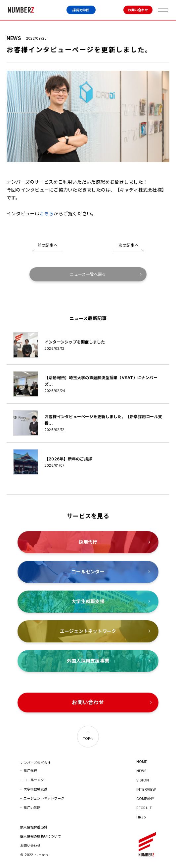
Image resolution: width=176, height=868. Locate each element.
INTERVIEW (146, 789)
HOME (142, 762)
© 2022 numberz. (35, 855)
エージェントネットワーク (44, 798)
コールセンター (35, 780)
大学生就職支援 (35, 789)
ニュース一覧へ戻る (88, 274)
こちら (47, 214)
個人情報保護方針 (34, 827)
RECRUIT (144, 808)
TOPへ (88, 739)
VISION (143, 780)
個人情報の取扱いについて (41, 836)
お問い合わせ (138, 10)
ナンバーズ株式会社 (21, 10)
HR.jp (141, 817)
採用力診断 (81, 10)
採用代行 (30, 771)
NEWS (142, 771)
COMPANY (145, 799)
